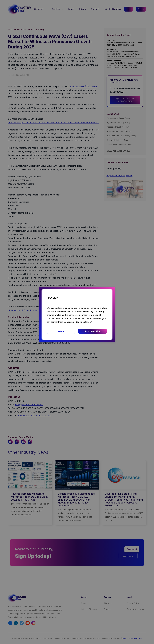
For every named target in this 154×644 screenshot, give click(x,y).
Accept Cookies (92, 331)
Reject (61, 331)
